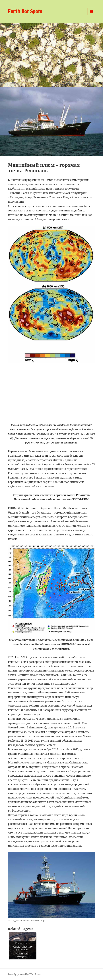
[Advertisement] (51, 51)
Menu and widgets (91, 15)
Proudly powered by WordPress (24, 974)
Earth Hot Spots (25, 11)
